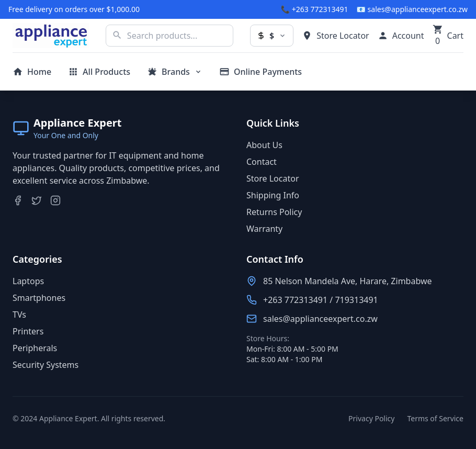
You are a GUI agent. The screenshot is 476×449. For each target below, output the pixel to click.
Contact (262, 162)
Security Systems (46, 365)
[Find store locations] (336, 36)
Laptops (28, 281)
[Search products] (169, 36)
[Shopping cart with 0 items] (448, 36)
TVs (19, 315)
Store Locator (273, 178)
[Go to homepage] (32, 72)
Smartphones (39, 298)
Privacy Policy (371, 418)
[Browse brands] (175, 72)
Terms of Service (435, 418)
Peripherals (35, 348)
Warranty (264, 229)
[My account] (401, 36)
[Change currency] (272, 36)
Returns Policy (274, 212)
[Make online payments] (260, 72)
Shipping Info (273, 195)
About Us (264, 145)
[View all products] (99, 72)
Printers (28, 331)
